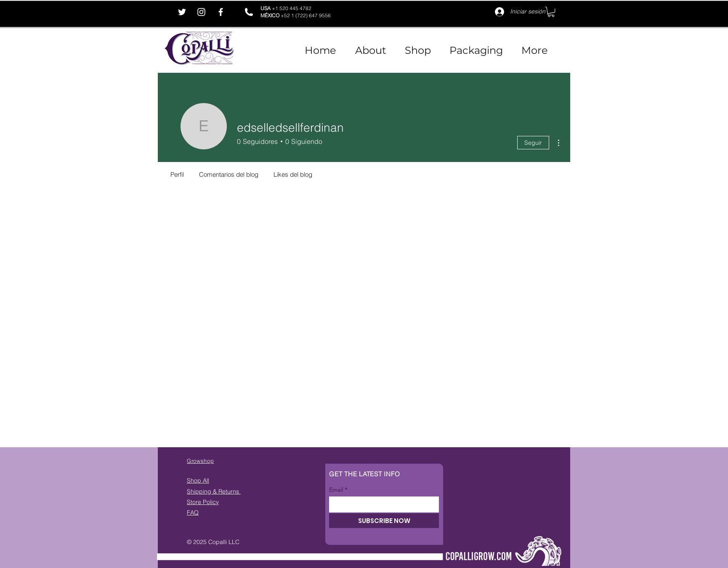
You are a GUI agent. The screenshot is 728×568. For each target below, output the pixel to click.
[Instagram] (201, 12)
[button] (551, 12)
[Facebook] (221, 12)
